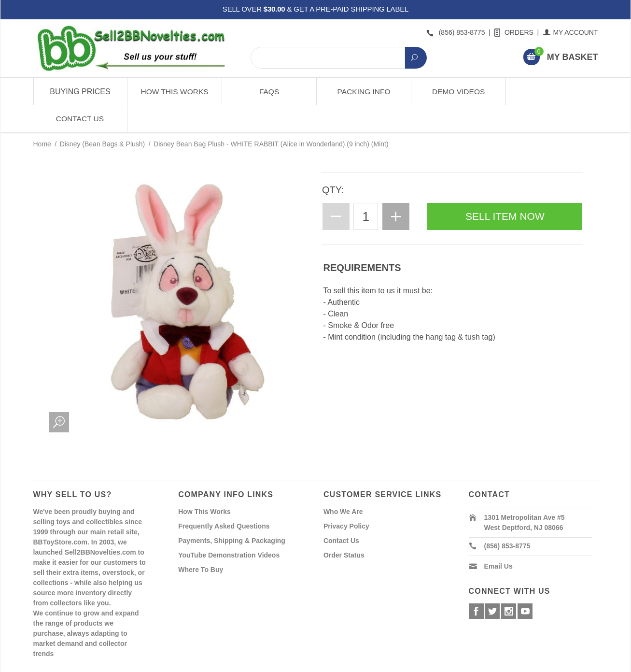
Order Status (344, 528)
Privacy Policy (346, 499)
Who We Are (343, 484)
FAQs (268, 92)
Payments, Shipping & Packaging (232, 513)
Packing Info (363, 92)
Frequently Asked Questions (224, 499)
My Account (571, 32)
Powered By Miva (185, 664)
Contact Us (551, 92)
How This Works (174, 92)
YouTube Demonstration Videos (229, 528)
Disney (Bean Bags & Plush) (103, 117)
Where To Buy (201, 542)
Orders (515, 32)
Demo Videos (456, 92)
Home (42, 117)
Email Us (498, 539)
